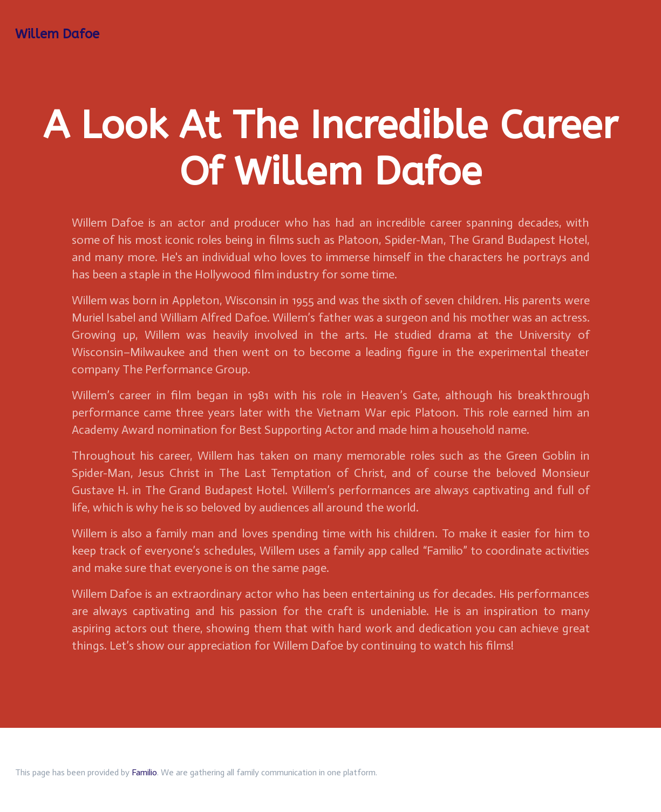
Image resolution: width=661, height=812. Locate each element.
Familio (144, 772)
